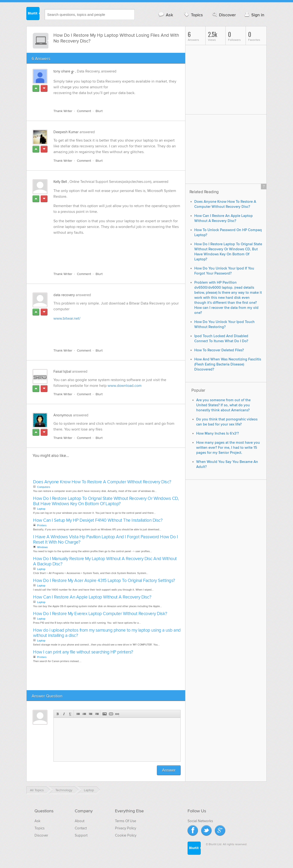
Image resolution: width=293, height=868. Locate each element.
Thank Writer (63, 111)
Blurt (99, 111)
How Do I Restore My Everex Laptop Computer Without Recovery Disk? (100, 614)
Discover (224, 15)
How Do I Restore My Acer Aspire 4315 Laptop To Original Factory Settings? (104, 581)
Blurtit (33, 14)
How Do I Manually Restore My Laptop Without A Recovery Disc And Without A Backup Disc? (105, 561)
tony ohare (62, 71)
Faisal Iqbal (62, 371)
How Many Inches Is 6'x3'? (218, 434)
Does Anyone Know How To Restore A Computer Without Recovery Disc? (102, 482)
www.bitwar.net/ (67, 318)
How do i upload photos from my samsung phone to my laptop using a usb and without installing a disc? (107, 633)
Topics (193, 15)
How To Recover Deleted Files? (219, 350)
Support (81, 835)
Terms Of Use (126, 821)
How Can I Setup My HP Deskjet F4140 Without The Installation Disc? (98, 520)
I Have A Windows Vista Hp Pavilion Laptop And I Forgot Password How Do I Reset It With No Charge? (105, 540)
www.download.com (125, 386)
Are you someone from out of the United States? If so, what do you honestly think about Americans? (223, 405)
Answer (169, 770)
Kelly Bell (60, 182)
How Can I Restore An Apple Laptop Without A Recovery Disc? (92, 597)
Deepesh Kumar (66, 132)
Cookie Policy (126, 835)
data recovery (64, 295)
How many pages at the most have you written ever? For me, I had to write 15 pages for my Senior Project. (228, 448)
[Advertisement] (109, 257)
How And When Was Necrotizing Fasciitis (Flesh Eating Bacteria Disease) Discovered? (228, 364)
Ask (165, 15)
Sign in (254, 15)
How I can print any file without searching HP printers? (83, 652)
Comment (84, 111)
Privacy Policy (126, 828)
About (80, 821)
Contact (81, 828)
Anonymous (63, 415)
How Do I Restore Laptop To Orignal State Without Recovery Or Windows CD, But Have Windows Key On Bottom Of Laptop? (106, 501)
